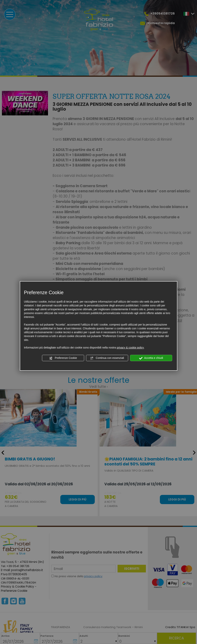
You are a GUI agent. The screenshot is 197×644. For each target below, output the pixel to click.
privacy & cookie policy (130, 348)
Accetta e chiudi (151, 358)
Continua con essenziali (107, 358)
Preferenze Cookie (63, 358)
